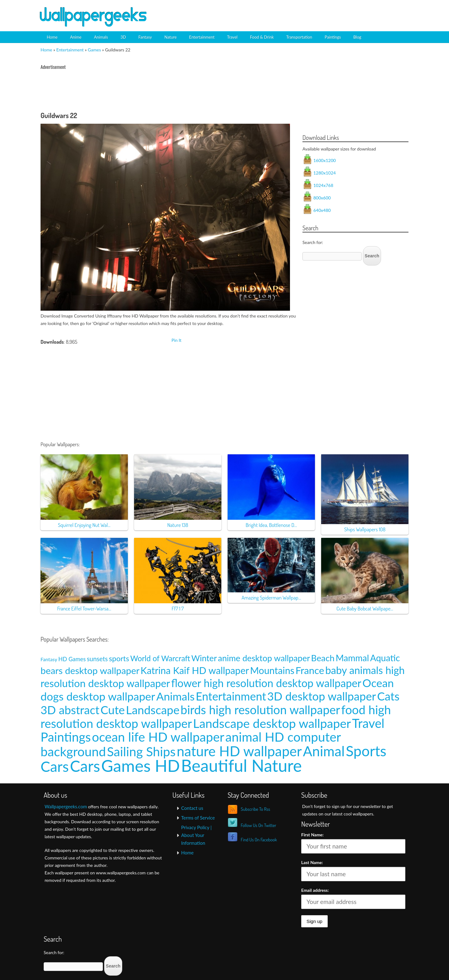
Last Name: (312, 862)
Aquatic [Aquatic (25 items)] (385, 658)
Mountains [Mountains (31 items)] (272, 670)
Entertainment (202, 37)
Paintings (333, 37)
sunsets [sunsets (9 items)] (97, 659)
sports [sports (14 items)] (119, 658)
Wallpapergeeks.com (66, 806)
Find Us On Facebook (259, 840)
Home (52, 37)
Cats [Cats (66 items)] (388, 696)
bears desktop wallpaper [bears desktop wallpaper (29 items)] (90, 670)
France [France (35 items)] (310, 670)
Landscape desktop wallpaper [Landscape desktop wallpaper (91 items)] (272, 723)
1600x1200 (325, 160)
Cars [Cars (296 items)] (85, 766)
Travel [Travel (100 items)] (368, 723)
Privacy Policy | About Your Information (196, 835)
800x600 (322, 198)
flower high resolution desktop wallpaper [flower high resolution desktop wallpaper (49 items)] (266, 683)
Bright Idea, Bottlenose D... (271, 525)
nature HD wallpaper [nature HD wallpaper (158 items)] (239, 751)
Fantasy (145, 37)
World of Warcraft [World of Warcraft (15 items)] (160, 658)
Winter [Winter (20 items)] (204, 658)
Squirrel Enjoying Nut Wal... (84, 525)
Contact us (192, 808)
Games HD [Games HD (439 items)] (140, 765)
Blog (357, 37)
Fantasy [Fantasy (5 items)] (49, 659)
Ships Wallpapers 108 (365, 529)
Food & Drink (262, 37)
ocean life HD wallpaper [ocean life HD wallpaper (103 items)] (158, 737)
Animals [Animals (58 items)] (175, 696)
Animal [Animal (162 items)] (324, 751)
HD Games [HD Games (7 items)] (72, 659)
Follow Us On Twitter (258, 825)
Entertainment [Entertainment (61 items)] (231, 696)
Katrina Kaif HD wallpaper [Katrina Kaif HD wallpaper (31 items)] (195, 670)
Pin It (176, 340)
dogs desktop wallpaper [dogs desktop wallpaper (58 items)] (98, 696)
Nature (170, 37)
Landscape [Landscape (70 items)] (153, 710)
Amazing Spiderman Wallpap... (271, 598)
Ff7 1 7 (178, 608)
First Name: (312, 835)
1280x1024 (325, 173)
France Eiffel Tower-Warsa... (84, 608)
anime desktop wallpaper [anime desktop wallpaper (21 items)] (264, 658)
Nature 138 (178, 525)
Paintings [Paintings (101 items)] (66, 737)
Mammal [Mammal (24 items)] (352, 658)
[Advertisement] (339, 11)
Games (94, 50)
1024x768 (323, 185)
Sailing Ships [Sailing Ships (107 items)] (141, 751)
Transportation (299, 37)
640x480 (322, 210)
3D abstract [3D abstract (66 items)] (70, 710)
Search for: (313, 242)
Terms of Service (198, 818)
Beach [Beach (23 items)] (323, 658)
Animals (101, 37)
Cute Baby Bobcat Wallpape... (365, 608)
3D (123, 37)
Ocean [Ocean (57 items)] (378, 683)
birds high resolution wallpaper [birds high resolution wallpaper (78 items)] (260, 710)
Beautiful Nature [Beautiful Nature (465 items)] (241, 765)
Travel (232, 37)
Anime (76, 37)
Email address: (315, 890)
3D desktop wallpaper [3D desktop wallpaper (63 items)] (322, 696)
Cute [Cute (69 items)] (113, 710)
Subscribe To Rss (255, 809)
